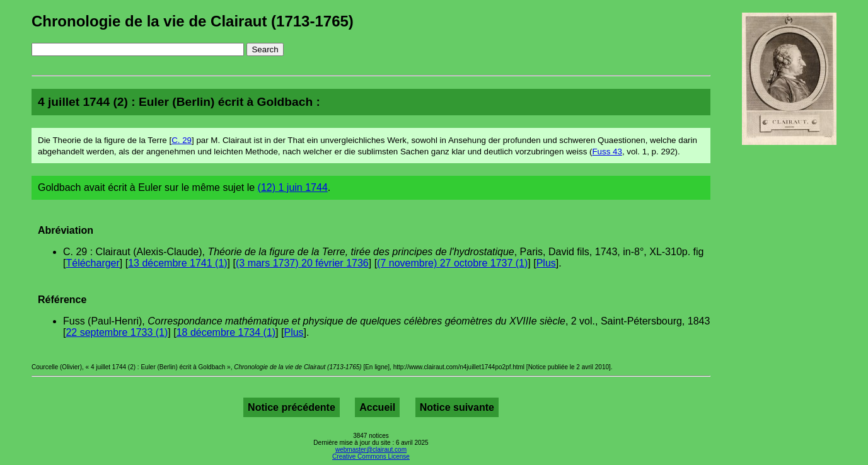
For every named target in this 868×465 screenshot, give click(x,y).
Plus (546, 263)
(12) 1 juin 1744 (293, 187)
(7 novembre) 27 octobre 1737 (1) (452, 263)
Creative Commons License (371, 456)
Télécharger (92, 263)
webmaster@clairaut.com (371, 450)
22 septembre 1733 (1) (117, 332)
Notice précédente (292, 407)
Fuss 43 (607, 152)
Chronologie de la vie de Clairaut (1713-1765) (193, 21)
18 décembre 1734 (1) (226, 332)
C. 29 (182, 140)
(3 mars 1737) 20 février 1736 (302, 263)
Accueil (377, 407)
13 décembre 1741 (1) (177, 263)
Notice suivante (457, 407)
